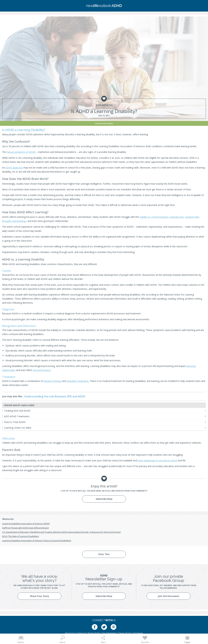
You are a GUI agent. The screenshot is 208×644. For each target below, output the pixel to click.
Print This (104, 554)
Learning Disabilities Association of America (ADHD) (26, 524)
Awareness (104, 105)
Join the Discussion (169, 596)
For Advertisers (110, 633)
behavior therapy (53, 381)
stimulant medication (78, 381)
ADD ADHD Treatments (17, 416)
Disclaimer (138, 633)
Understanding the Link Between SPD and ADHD (55, 396)
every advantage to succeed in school (157, 460)
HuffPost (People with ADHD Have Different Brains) (25, 528)
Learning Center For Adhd (18, 428)
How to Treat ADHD (15, 422)
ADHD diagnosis (14, 168)
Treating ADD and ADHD (17, 411)
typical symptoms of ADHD (21, 152)
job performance (42, 370)
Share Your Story (39, 596)
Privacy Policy (94, 633)
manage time (177, 217)
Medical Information (104, 123)
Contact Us (81, 633)
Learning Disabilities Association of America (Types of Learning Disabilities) (37, 541)
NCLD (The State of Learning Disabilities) (20, 536)
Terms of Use (125, 633)
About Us (69, 633)
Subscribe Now (104, 499)
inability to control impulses (154, 217)
